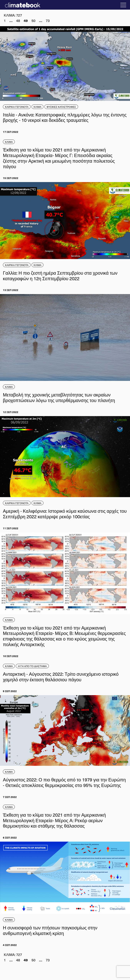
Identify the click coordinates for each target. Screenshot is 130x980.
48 (18, 20)
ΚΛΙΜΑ (37, 107)
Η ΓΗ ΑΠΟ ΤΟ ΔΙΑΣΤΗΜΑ (32, 666)
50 (33, 20)
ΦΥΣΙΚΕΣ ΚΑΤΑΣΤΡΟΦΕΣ (61, 107)
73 (48, 20)
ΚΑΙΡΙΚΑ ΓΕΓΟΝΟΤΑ (17, 107)
